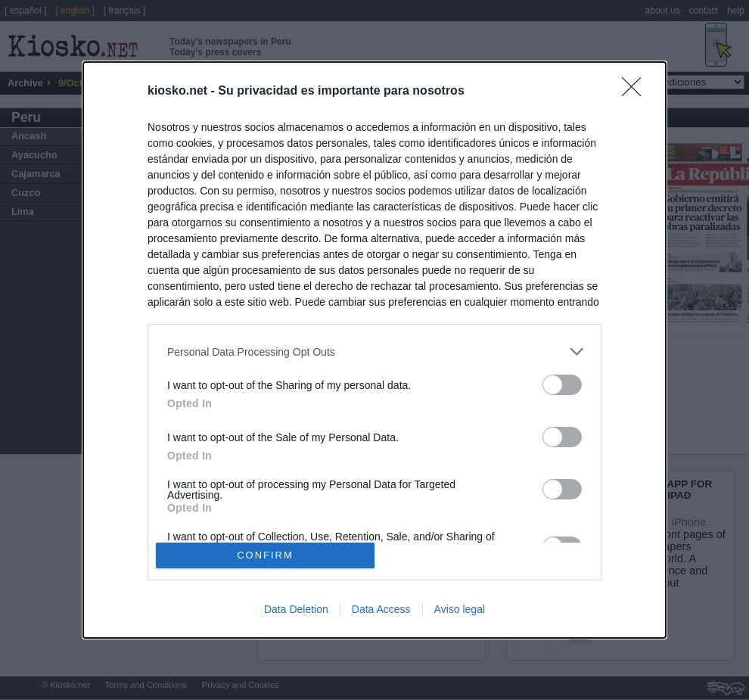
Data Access (381, 609)
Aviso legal (460, 609)
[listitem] (374, 352)
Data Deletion (296, 609)
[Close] (636, 92)
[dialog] (374, 350)
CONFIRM (265, 555)
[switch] (562, 385)
